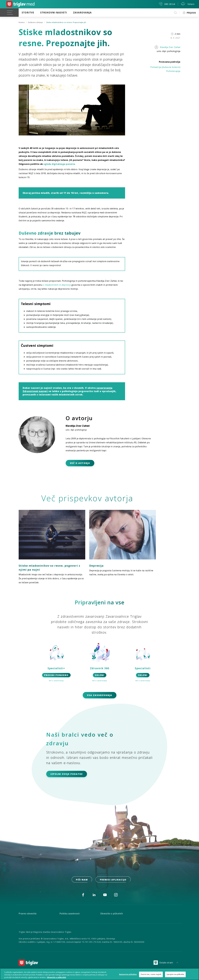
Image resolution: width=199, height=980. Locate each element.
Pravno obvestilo (28, 914)
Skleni (188, 4)
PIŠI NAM (82, 880)
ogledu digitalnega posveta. (59, 164)
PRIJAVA (189, 13)
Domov (22, 22)
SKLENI (100, 675)
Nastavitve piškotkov (128, 975)
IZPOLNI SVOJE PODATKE (67, 774)
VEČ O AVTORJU (80, 463)
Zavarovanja (82, 13)
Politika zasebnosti (70, 914)
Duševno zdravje (35, 22)
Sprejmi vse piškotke (175, 975)
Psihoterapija (173, 71)
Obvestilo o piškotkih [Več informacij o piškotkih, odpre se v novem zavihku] (56, 979)
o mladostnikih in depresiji (57, 285)
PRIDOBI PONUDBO (56, 675)
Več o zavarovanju (56, 681)
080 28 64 (167, 4)
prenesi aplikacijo (113, 880)
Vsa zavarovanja (100, 695)
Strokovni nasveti (54, 13)
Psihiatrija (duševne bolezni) (165, 67)
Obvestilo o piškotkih (112, 914)
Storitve (28, 13)
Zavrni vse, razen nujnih (151, 975)
